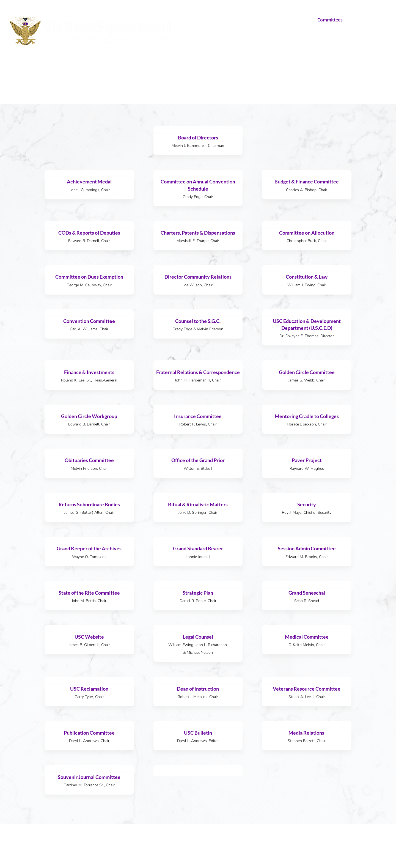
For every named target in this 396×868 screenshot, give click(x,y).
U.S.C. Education (288, 20)
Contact (188, 42)
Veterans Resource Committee (307, 689)
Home (186, 20)
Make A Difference (244, 20)
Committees (330, 20)
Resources (361, 20)
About (206, 20)
